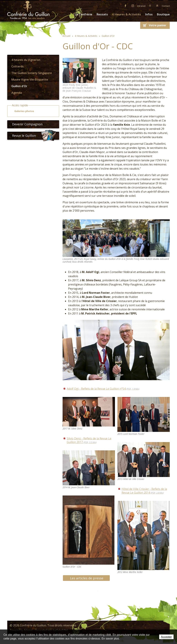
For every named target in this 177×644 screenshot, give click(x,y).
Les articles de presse (87, 578)
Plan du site (157, 6)
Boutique (163, 14)
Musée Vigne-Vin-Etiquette (30, 80)
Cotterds (18, 66)
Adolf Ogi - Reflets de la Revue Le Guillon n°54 (103, 389)
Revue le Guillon (34, 136)
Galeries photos (23, 111)
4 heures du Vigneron (26, 60)
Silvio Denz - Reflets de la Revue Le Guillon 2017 (89, 440)
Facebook (125, 6)
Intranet (141, 6)
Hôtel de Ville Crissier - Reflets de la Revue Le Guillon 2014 (144, 491)
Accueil (150, 6)
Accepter (166, 637)
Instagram (133, 6)
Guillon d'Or (19, 86)
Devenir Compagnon (26, 124)
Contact (166, 6)
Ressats (102, 14)
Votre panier (158, 25)
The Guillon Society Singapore (32, 73)
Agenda (17, 93)
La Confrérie (83, 14)
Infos (149, 14)
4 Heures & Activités (126, 14)
